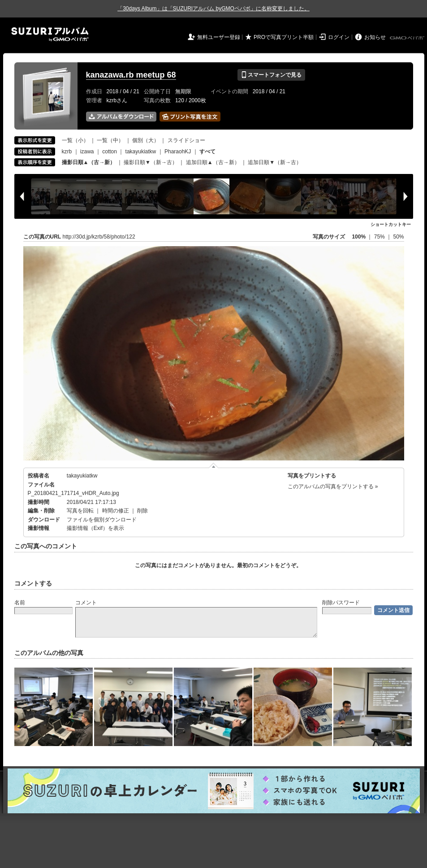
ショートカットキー (391, 224)
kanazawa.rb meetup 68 (131, 75)
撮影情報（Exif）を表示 (95, 528)
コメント (86, 603)
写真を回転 (80, 511)
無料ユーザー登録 (219, 37)
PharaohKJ (178, 152)
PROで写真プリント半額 (284, 37)
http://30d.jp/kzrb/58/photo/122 (99, 237)
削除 (142, 511)
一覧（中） (110, 140)
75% (380, 237)
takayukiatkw (141, 152)
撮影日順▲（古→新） (89, 162)
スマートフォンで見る (271, 75)
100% (359, 237)
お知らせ (375, 37)
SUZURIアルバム (50, 34)
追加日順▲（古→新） (213, 162)
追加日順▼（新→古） (275, 162)
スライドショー (186, 140)
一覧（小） (75, 140)
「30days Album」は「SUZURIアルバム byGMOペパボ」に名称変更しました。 (213, 9)
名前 (20, 603)
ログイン (339, 37)
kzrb (67, 152)
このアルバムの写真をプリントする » (333, 486)
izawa (87, 152)
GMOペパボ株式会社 (408, 38)
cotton (110, 152)
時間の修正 (116, 511)
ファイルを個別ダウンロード (102, 520)
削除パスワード (341, 603)
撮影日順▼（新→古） (151, 162)
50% (398, 237)
